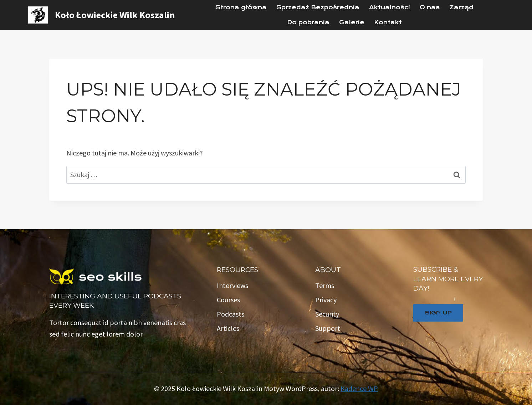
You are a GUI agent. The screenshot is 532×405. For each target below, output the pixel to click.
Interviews (232, 285)
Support (328, 328)
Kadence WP (359, 388)
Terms (325, 285)
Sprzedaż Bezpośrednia (318, 7)
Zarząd (461, 7)
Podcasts (231, 314)
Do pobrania (308, 22)
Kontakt (388, 22)
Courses (228, 300)
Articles (228, 328)
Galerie (352, 22)
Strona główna (241, 7)
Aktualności (390, 7)
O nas (430, 7)
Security (327, 314)
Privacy (326, 300)
